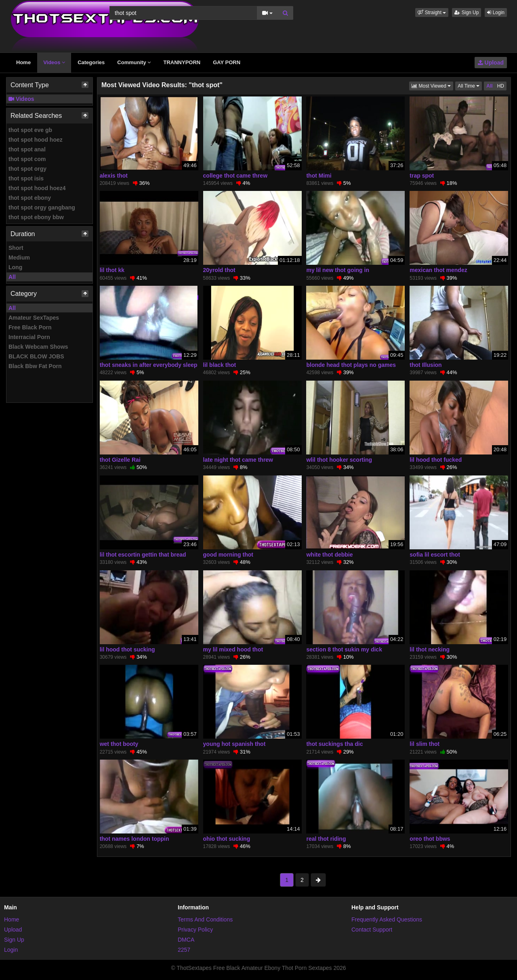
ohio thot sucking (227, 839)
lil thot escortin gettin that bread (143, 555)
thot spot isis (26, 178)
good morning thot (228, 555)
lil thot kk (112, 270)
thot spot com (27, 159)
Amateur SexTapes (34, 318)
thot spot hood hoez (36, 140)
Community (134, 62)
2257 (184, 950)
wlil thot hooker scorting (339, 460)
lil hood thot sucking (127, 649)
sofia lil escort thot (435, 555)
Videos (54, 62)
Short (16, 248)
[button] (432, 13)
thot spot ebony (30, 198)
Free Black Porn (30, 327)
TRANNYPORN (182, 62)
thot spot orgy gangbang (42, 207)
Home (23, 62)
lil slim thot (425, 744)
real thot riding (326, 839)
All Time (470, 85)
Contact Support (372, 930)
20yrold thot (219, 270)
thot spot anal (27, 149)
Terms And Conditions (205, 919)
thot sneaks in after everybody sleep (149, 365)
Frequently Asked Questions (387, 919)
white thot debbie (329, 555)
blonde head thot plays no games (351, 365)
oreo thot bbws (430, 839)
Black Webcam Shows (38, 347)
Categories (91, 62)
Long (15, 267)
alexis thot (114, 176)
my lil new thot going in (338, 270)
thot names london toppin (135, 839)
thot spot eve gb (30, 130)
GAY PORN (227, 62)
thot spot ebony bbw (36, 217)
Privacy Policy (195, 930)
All (12, 277)
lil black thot (220, 365)
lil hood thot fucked (436, 460)
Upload (491, 63)
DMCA (186, 940)
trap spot (422, 176)
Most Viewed (432, 85)
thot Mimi (319, 176)
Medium (19, 258)
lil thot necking (430, 649)
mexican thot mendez (438, 270)
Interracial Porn (29, 337)
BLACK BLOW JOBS (36, 356)
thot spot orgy (27, 169)
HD (501, 86)
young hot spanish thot (234, 744)
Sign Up (467, 13)
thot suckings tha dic (334, 744)
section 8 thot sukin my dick (344, 649)
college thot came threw (235, 176)
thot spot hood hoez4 (37, 188)
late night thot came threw (238, 460)
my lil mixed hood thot (233, 649)
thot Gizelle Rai (120, 460)
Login (496, 13)
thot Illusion (426, 365)
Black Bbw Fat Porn (35, 366)
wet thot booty (119, 744)
